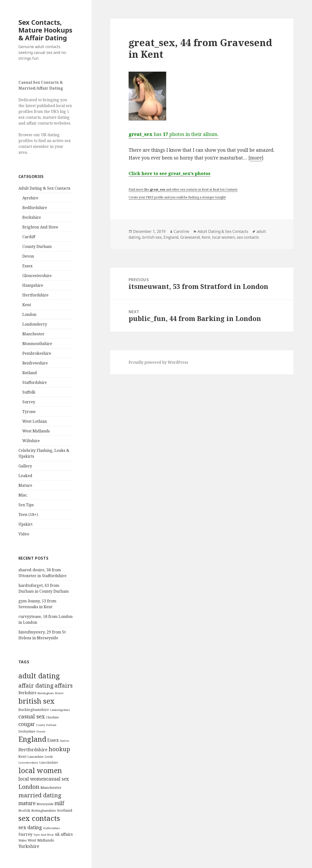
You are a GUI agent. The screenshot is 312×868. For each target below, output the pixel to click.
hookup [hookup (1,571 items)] (59, 749)
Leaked (25, 476)
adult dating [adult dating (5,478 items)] (39, 676)
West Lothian (35, 421)
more (256, 158)
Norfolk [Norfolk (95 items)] (24, 811)
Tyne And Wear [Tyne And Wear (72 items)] (44, 835)
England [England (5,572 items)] (32, 739)
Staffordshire (35, 382)
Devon (28, 256)
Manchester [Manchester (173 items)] (51, 787)
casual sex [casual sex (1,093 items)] (32, 716)
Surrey (29, 402)
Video (24, 534)
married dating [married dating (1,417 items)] (40, 795)
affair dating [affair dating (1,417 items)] (36, 685)
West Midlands (36, 431)
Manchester (33, 334)
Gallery (25, 466)
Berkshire (32, 217)
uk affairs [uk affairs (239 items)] (64, 834)
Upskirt (25, 524)
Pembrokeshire (37, 353)
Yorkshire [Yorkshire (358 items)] (29, 846)
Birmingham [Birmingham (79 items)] (46, 693)
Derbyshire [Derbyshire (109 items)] (27, 731)
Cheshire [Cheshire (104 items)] (52, 717)
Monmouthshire (37, 344)
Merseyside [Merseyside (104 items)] (45, 804)
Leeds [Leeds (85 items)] (49, 757)
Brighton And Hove (40, 227)
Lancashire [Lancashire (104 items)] (36, 757)
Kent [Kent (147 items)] (22, 756)
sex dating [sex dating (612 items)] (30, 827)
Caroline (181, 231)
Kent (27, 305)
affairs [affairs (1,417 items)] (64, 685)
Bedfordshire (35, 208)
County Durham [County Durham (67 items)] (46, 725)
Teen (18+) (28, 514)
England (171, 237)
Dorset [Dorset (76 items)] (41, 731)
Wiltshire (31, 441)
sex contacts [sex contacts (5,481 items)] (39, 818)
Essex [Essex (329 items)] (53, 740)
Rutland (30, 373)
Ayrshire (30, 198)
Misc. (23, 495)
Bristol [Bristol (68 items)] (59, 693)
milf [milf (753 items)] (59, 803)
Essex (27, 266)
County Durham (37, 246)
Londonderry (35, 324)
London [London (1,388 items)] (29, 787)
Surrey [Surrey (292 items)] (25, 834)
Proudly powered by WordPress (158, 362)
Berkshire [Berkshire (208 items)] (27, 693)
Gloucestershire (37, 276)
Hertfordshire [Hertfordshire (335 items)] (33, 750)
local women (223, 237)
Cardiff (29, 237)
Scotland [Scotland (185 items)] (65, 810)
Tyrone (29, 412)
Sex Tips (26, 505)
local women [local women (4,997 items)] (40, 770)
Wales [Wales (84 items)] (23, 840)
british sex (152, 237)
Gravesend (190, 237)
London (29, 314)
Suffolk (29, 392)
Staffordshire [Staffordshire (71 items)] (52, 828)
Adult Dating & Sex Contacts (44, 188)
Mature (25, 485)
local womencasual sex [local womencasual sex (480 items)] (44, 779)
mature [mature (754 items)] (27, 803)
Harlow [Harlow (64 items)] (64, 741)
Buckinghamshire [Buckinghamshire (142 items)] (34, 710)
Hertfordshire (35, 295)
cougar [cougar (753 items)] (27, 724)
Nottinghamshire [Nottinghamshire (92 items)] (44, 811)
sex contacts (248, 237)
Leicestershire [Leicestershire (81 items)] (28, 763)
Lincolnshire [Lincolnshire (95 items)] (49, 763)
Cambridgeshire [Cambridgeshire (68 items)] (60, 710)
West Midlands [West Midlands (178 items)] (41, 840)
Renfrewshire (35, 363)
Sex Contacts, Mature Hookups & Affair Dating (45, 30)
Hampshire (33, 285)
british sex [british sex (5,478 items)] (37, 701)
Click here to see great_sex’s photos (169, 173)
